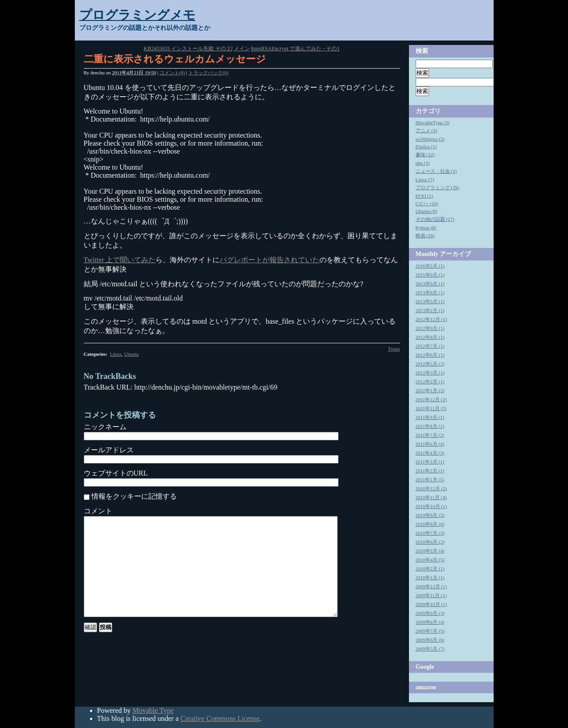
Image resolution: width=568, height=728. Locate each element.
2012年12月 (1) (431, 319)
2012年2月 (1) (430, 382)
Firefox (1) (426, 146)
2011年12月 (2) (431, 399)
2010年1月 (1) (430, 578)
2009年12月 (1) (431, 586)
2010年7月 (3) (430, 533)
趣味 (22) (425, 155)
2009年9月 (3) (430, 613)
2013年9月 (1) (430, 284)
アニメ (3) (427, 130)
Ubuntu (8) (427, 211)
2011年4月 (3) (430, 453)
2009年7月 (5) (430, 631)
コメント (98, 511)
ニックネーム (105, 427)
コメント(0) (172, 73)
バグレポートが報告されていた (270, 260)
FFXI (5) (424, 196)
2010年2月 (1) (430, 569)
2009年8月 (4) (430, 622)
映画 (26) (425, 236)
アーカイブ (455, 254)
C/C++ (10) (427, 203)
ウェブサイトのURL (116, 473)
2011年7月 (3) (430, 435)
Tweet (394, 349)
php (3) (423, 163)
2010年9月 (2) (430, 515)
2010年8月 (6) (430, 524)
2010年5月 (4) (430, 551)
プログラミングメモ (137, 15)
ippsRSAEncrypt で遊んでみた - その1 (296, 49)
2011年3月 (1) (430, 462)
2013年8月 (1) (430, 293)
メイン (242, 49)
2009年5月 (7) (430, 649)
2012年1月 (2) (430, 390)
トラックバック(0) (208, 73)
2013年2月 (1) (430, 310)
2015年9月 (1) (430, 275)
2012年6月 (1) (430, 355)
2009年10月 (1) (431, 604)
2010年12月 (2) (431, 488)
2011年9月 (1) (430, 417)
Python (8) (426, 228)
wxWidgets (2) (430, 139)
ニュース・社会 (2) (436, 171)
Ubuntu (132, 354)
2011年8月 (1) (430, 426)
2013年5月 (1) (430, 301)
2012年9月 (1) (430, 328)
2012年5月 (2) (430, 364)
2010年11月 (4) (431, 497)
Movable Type (153, 710)
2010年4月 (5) (430, 560)
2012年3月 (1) (430, 373)
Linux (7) (425, 179)
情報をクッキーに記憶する (134, 496)
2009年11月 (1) (431, 595)
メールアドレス (109, 450)
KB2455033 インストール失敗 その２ (188, 49)
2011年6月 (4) (430, 444)
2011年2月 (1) (430, 471)
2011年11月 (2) (431, 408)
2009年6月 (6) (430, 640)
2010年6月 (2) (430, 542)
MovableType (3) (433, 122)
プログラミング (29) (437, 187)
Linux (116, 354)
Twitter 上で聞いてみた (120, 260)
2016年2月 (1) (430, 266)
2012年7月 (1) (430, 346)
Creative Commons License (220, 718)
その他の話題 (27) (435, 219)
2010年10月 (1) (431, 506)
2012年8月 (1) (430, 337)
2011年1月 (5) (430, 480)
